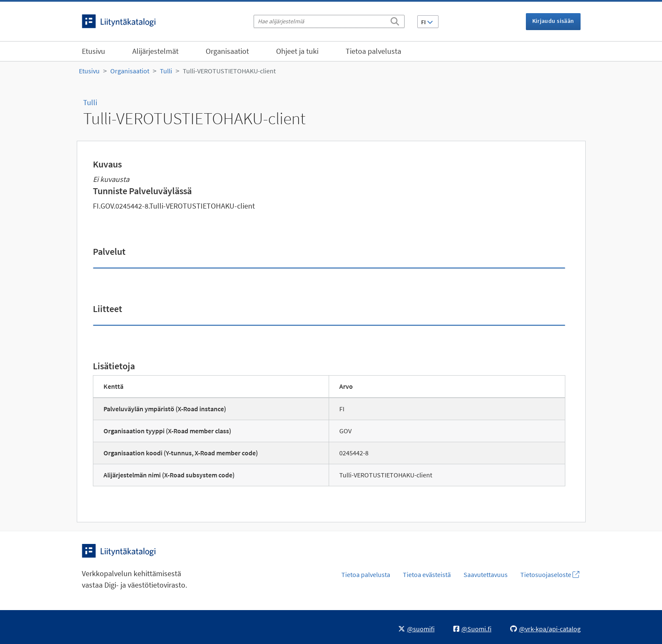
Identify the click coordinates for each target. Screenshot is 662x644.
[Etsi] (395, 20)
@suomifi (416, 629)
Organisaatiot (227, 51)
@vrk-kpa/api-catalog (545, 629)
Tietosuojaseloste (550, 574)
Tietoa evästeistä (427, 574)
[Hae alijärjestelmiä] (329, 21)
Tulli (166, 71)
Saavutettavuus (486, 574)
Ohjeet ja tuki (297, 51)
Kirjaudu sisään (553, 21)
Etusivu (94, 51)
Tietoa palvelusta (373, 51)
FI (427, 22)
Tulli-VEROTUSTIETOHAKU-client (229, 71)
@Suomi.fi (472, 629)
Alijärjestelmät (155, 51)
